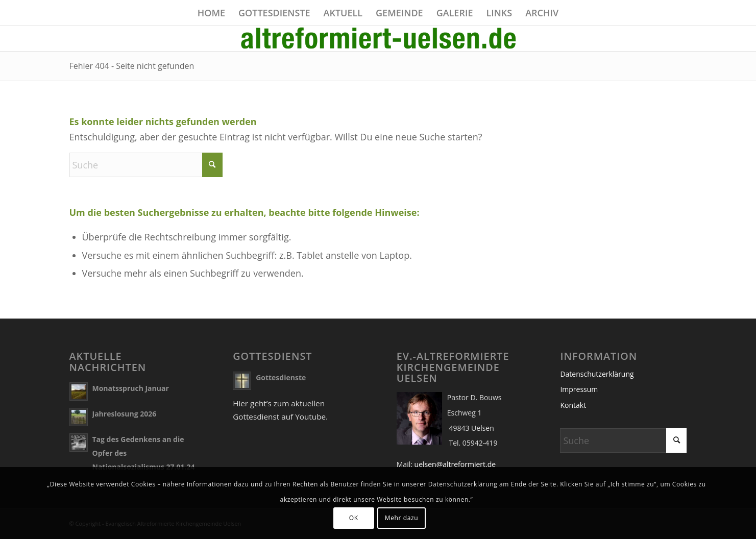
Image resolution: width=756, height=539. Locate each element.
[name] (378, 38)
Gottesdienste (281, 377)
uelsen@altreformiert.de (455, 464)
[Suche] (146, 165)
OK (354, 518)
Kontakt (573, 405)
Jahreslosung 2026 (125, 414)
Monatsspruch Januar (131, 388)
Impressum (579, 389)
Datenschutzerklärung (597, 374)
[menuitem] (211, 13)
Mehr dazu (401, 518)
